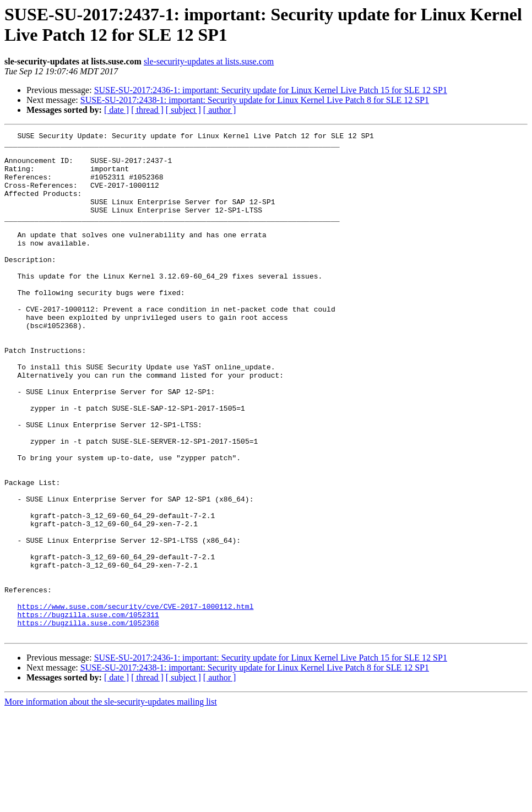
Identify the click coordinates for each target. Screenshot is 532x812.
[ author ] (220, 110)
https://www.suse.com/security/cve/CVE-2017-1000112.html (135, 702)
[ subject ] (183, 110)
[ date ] (116, 110)
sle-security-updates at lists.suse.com (209, 61)
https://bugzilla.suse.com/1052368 (88, 722)
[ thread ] (147, 110)
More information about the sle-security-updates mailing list (111, 802)
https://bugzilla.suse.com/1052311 (88, 712)
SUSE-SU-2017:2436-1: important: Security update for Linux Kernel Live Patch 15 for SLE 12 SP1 (271, 90)
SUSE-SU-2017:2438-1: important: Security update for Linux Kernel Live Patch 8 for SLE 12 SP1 (255, 100)
